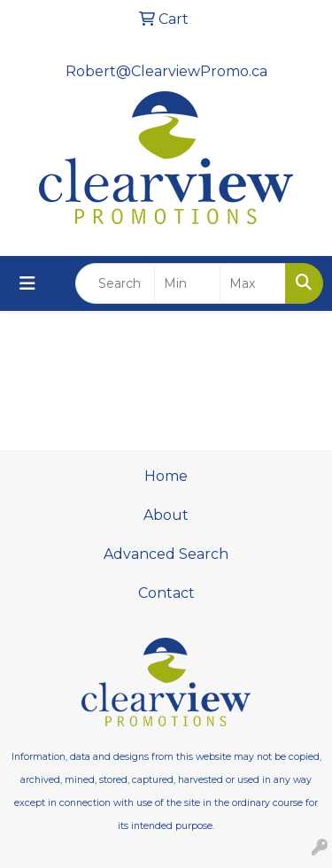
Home (166, 476)
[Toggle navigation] (27, 283)
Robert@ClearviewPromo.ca (166, 71)
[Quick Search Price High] (253, 283)
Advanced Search (166, 554)
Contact (166, 593)
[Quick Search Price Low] (187, 283)
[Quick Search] (115, 283)
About (166, 515)
